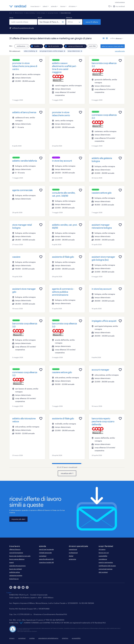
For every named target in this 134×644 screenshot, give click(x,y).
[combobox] (23, 22)
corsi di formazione (16, 553)
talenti (46, 6)
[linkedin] (11, 587)
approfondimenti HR (46, 559)
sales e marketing (30, 13)
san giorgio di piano (53, 13)
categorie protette (16, 575)
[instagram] (27, 587)
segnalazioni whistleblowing (48, 638)
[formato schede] (107, 38)
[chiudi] (63, 22)
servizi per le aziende (46, 549)
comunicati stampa (105, 569)
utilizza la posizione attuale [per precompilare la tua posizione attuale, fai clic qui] (23, 28)
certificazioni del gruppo (107, 566)
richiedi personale (45, 553)
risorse (63, 6)
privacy (12, 638)
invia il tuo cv (14, 579)
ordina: (113, 38)
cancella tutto (120, 51)
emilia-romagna (41, 13)
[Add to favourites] (41, 61)
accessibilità (76, 638)
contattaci (43, 556)
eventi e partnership (106, 562)
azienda (54, 6)
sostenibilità (103, 556)
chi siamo (73, 6)
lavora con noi (104, 553)
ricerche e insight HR (46, 562)
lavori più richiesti (16, 569)
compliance (103, 559)
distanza (69, 18)
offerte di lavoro (19, 13)
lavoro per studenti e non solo (20, 556)
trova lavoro (36, 6)
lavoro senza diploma (17, 559)
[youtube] (23, 587)
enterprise (72, 559)
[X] (15, 587)
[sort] (119, 37)
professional (73, 553)
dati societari (103, 572)
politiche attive (15, 572)
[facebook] (19, 587)
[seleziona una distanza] (74, 22)
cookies (32, 638)
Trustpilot (9, 593)
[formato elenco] (104, 38)
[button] (36, 51)
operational (73, 549)
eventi (11, 562)
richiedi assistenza (120, 2)
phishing (65, 638)
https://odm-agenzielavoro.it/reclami (27, 631)
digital (71, 556)
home (11, 13)
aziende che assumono (17, 566)
